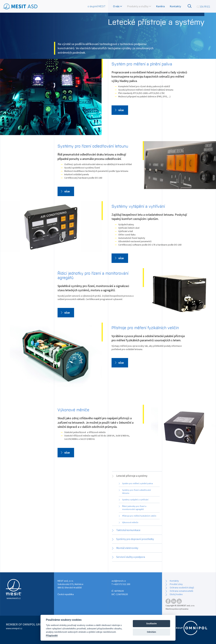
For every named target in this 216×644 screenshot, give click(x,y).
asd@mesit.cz (119, 581)
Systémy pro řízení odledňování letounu (93, 146)
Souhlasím (152, 624)
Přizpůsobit (52, 635)
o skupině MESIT (97, 6)
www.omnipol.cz (14, 628)
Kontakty (175, 6)
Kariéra (160, 6)
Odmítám (152, 632)
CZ (198, 7)
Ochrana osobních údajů (182, 588)
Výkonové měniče (73, 410)
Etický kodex (176, 594)
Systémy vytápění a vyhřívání (138, 206)
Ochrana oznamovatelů (181, 591)
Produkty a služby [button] (139, 6)
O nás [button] (118, 6)
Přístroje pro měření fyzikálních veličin (145, 327)
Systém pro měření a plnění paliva (142, 64)
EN (202, 7)
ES (209, 7)
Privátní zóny (176, 584)
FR (205, 7)
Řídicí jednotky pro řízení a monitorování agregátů (93, 275)
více (121, 110)
